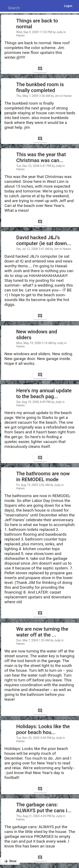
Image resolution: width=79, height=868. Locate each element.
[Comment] (40, 69)
